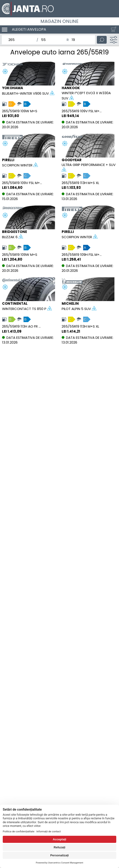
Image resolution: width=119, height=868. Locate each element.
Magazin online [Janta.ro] (59, 21)
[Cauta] (102, 40)
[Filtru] (114, 40)
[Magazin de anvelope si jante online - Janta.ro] (59, 9)
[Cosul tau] (113, 29)
